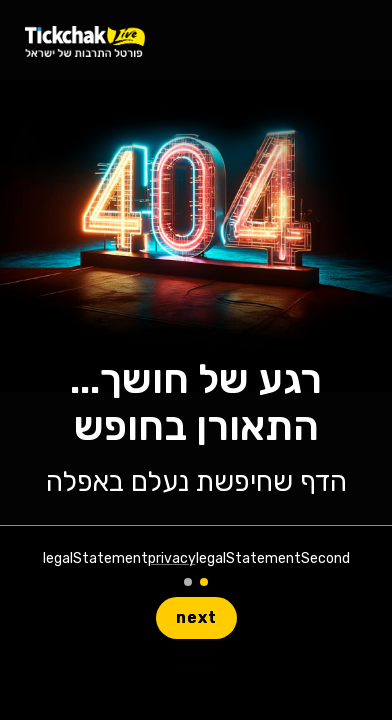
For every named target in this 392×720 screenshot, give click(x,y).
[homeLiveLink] (85, 40)
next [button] (196, 617)
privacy (172, 558)
